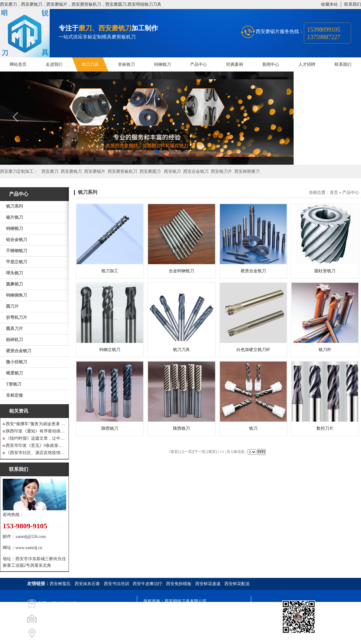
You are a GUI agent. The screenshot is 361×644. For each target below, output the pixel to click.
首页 (334, 192)
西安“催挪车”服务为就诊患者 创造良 (36, 424)
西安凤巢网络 (177, 634)
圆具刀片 (14, 329)
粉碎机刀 (14, 340)
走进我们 (54, 64)
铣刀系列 (14, 206)
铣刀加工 (110, 271)
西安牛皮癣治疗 (147, 584)
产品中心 (199, 64)
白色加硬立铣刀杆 (253, 350)
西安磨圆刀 (150, 171)
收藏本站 (329, 4)
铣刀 (253, 428)
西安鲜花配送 (237, 584)
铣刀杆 (325, 350)
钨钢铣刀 (162, 64)
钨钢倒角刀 (17, 295)
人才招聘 (307, 64)
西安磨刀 (50, 171)
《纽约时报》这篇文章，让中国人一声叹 (36, 438)
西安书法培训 (116, 584)
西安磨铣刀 (71, 171)
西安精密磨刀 (247, 171)
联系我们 (353, 4)
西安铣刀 (172, 171)
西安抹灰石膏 (87, 584)
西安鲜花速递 (208, 584)
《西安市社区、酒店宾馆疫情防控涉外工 (36, 453)
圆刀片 (12, 306)
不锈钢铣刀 (17, 251)
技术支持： (154, 634)
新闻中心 (271, 64)
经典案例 (235, 64)
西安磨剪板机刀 (122, 171)
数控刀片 (325, 428)
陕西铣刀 (110, 428)
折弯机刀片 (17, 317)
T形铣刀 (14, 384)
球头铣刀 (14, 273)
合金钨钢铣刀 (181, 271)
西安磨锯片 (95, 171)
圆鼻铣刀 (14, 284)
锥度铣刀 (14, 373)
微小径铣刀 (17, 362)
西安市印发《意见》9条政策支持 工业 (36, 446)
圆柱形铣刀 (325, 271)
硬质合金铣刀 (19, 351)
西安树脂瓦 (60, 584)
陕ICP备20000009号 (187, 612)
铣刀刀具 (90, 64)
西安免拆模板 (179, 584)
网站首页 (18, 64)
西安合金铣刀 (196, 171)
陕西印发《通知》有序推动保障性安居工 (36, 431)
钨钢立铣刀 (110, 350)
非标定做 (14, 395)
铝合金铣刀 (17, 240)
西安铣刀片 (221, 171)
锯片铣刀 (14, 217)
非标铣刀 (126, 64)
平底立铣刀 (17, 262)
